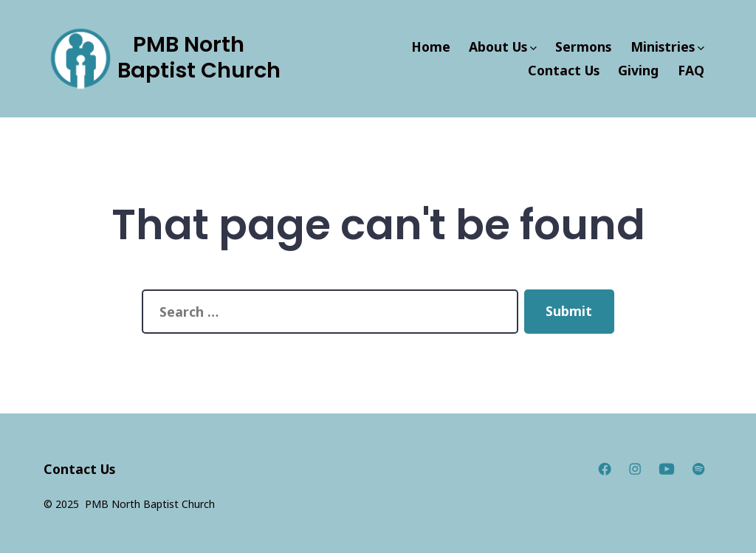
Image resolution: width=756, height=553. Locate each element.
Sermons (583, 47)
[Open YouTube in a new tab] (667, 469)
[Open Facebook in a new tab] (605, 469)
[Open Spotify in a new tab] (698, 469)
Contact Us (564, 70)
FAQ (691, 70)
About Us (503, 47)
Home (431, 47)
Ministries (667, 47)
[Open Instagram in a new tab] (635, 469)
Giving (638, 70)
